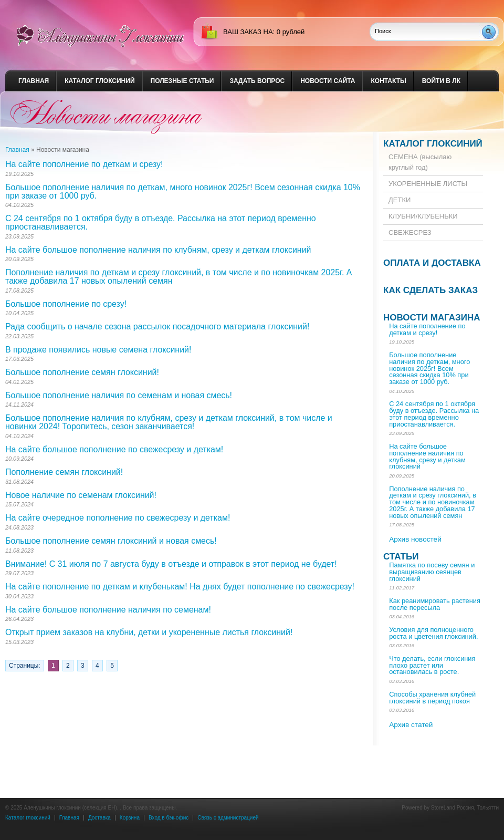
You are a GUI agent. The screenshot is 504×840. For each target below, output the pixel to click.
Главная (34, 81)
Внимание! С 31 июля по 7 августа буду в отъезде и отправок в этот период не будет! (171, 564)
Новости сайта (328, 81)
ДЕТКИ (400, 200)
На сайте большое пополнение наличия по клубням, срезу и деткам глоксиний (158, 250)
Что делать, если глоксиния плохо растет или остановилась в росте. (432, 665)
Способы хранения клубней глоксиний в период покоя (432, 698)
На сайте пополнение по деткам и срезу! (84, 164)
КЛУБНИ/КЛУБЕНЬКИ (423, 216)
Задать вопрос (257, 81)
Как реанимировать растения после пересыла (435, 604)
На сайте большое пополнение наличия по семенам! (108, 610)
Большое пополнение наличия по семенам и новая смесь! (119, 395)
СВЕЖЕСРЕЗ (410, 232)
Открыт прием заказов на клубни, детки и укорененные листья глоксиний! (149, 632)
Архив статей (411, 725)
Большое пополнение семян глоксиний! (82, 372)
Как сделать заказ (430, 290)
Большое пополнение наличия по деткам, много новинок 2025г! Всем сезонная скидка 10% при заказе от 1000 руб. (183, 191)
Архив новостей (415, 539)
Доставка (99, 818)
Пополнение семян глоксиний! (64, 472)
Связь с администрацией (228, 818)
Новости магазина (432, 318)
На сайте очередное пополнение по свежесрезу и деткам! (118, 518)
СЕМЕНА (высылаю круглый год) (420, 162)
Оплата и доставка (432, 263)
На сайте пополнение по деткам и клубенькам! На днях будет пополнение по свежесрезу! (180, 587)
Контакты (388, 81)
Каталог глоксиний (99, 81)
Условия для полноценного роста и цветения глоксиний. (433, 633)
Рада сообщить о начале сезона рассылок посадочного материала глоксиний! (157, 326)
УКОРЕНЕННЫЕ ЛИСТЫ (428, 184)
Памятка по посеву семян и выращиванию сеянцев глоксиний (432, 572)
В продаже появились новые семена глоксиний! (98, 350)
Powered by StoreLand (428, 808)
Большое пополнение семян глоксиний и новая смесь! (111, 541)
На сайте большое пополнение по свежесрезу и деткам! (114, 449)
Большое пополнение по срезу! (66, 304)
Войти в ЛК (441, 81)
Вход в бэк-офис (169, 818)
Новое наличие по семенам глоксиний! (81, 495)
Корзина (130, 818)
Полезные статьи (182, 81)
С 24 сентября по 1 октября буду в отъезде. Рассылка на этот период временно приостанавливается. (161, 222)
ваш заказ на (248, 32)
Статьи (401, 557)
